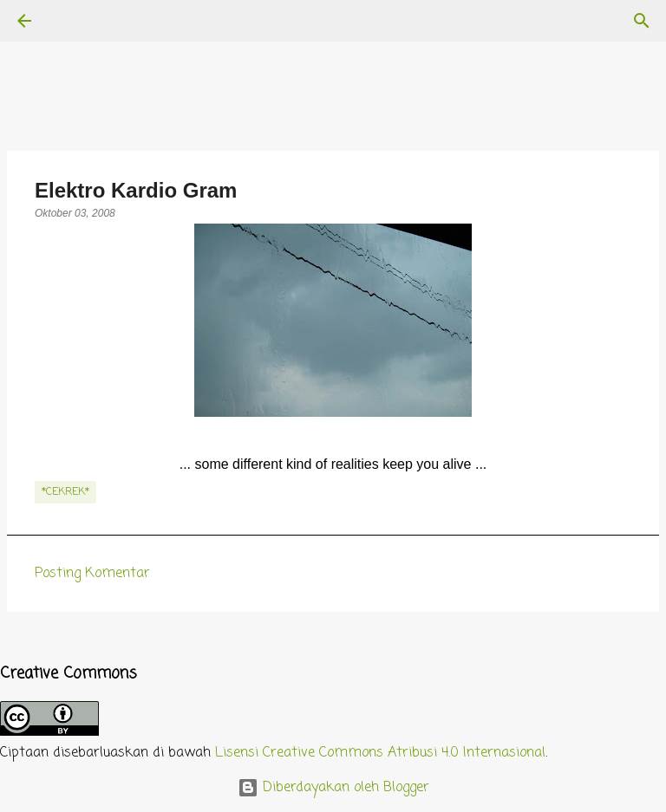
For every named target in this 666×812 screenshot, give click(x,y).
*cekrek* (65, 492)
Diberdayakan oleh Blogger (333, 788)
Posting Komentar (92, 574)
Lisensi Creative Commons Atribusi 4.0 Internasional (380, 753)
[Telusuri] (73, 21)
